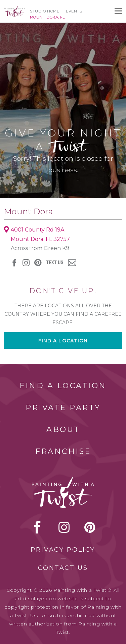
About (63, 430)
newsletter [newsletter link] (72, 263)
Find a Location (63, 386)
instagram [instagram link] (26, 263)
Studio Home (45, 11)
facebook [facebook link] (14, 263)
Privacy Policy (63, 550)
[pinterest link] (38, 263)
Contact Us (63, 568)
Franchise (63, 451)
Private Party (63, 408)
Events (74, 11)
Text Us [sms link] (55, 263)
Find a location (63, 341)
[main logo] (14, 9)
